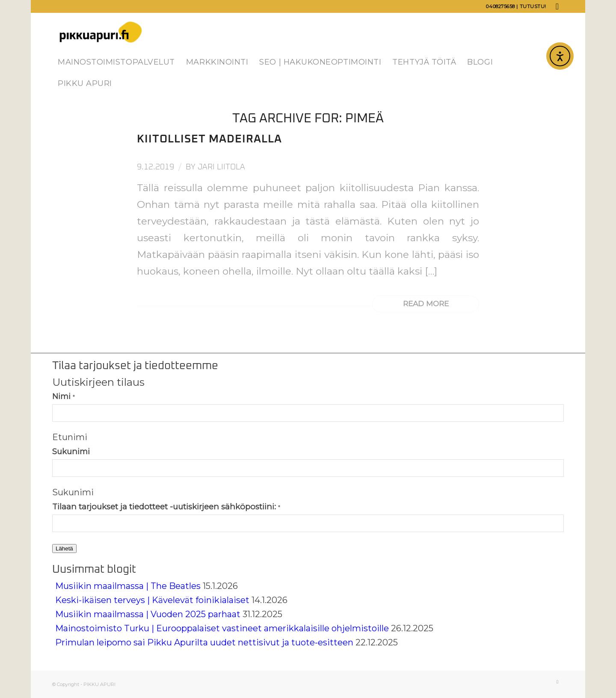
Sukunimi (71, 451)
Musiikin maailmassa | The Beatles (128, 586)
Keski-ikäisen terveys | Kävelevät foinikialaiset (152, 600)
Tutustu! (533, 6)
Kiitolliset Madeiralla (209, 139)
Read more (426, 303)
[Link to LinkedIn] (557, 6)
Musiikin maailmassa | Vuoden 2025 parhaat (148, 614)
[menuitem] (116, 62)
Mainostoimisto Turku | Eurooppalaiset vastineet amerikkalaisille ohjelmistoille (222, 628)
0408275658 (500, 6)
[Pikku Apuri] (101, 32)
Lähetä (64, 549)
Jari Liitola (221, 167)
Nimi (64, 396)
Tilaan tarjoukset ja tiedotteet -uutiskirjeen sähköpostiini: (166, 507)
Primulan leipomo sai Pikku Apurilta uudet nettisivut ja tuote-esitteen (204, 642)
